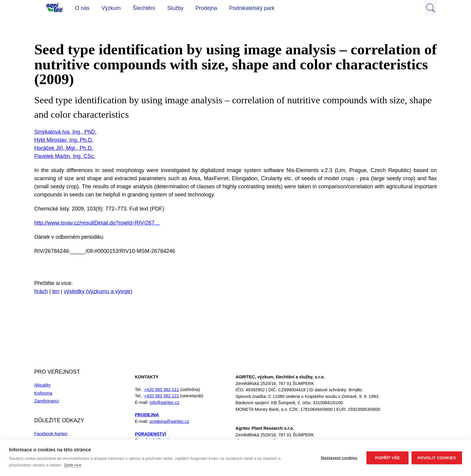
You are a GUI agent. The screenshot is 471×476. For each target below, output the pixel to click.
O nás (82, 8)
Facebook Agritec (51, 434)
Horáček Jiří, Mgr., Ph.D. (64, 148)
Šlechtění (144, 8)
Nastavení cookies (339, 458)
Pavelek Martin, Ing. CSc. (65, 156)
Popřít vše (387, 458)
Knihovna (43, 393)
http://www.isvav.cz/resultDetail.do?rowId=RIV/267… (97, 223)
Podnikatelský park (252, 8)
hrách (41, 291)
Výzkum (111, 8)
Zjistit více (73, 465)
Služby (175, 8)
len (56, 291)
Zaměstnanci (47, 401)
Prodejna (206, 8)
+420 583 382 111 (161, 390)
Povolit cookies (437, 458)
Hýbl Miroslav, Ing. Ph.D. (64, 140)
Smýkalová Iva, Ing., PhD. (65, 132)
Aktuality (42, 385)
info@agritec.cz (164, 402)
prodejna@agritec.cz (169, 421)
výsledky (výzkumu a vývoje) (98, 291)
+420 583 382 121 (161, 396)
